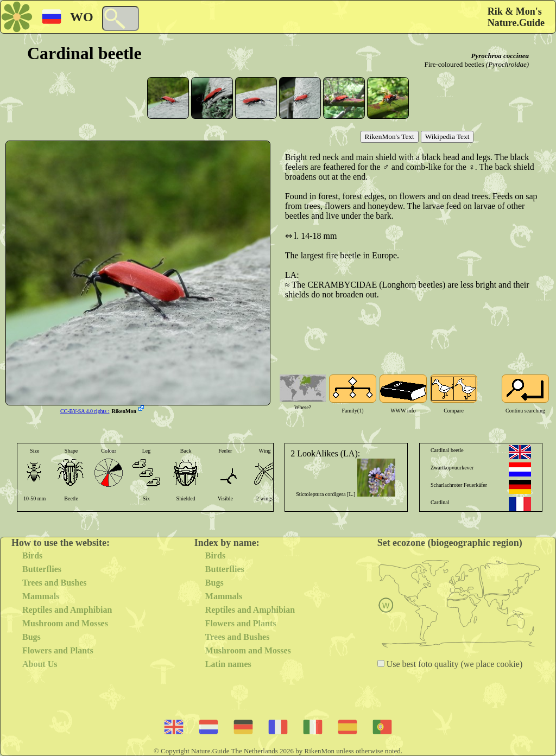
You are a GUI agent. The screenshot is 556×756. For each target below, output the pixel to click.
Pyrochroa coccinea (500, 56)
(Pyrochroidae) (507, 64)
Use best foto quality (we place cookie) (454, 664)
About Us (40, 664)
